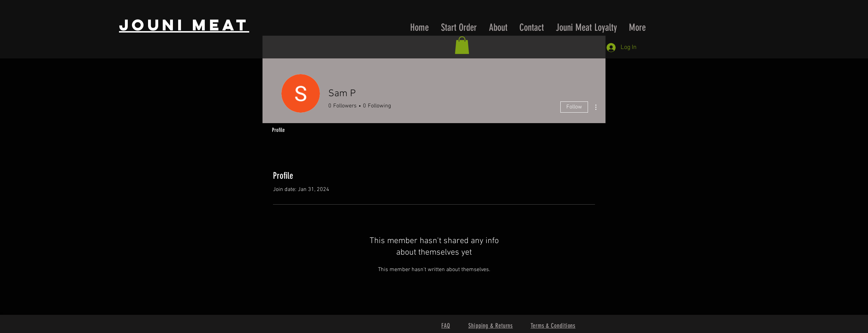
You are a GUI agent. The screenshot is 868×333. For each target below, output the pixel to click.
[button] (462, 45)
